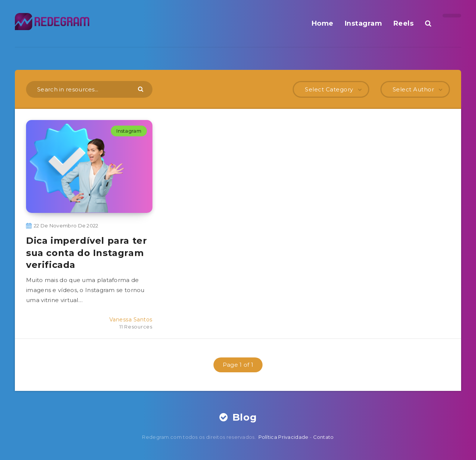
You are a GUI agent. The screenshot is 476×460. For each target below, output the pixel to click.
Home (323, 23)
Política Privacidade (284, 437)
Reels (404, 23)
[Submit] (141, 89)
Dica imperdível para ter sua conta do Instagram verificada (86, 253)
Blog (238, 417)
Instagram (364, 23)
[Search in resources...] (89, 89)
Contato (324, 437)
